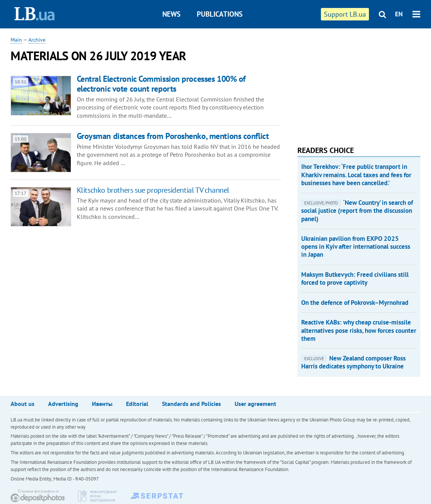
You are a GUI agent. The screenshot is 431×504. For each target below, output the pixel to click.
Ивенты (102, 404)
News (171, 14)
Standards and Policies (191, 404)
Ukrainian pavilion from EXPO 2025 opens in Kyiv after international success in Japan (356, 247)
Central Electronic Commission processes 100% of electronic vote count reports (161, 83)
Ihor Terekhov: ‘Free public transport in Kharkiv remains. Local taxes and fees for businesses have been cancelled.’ (356, 175)
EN (399, 14)
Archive (37, 40)
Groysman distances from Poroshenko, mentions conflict (173, 136)
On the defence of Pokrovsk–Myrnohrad (355, 303)
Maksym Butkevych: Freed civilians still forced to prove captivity (355, 279)
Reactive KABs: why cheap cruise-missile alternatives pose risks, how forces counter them (359, 330)
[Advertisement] (354, 83)
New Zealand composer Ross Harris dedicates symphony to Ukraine (353, 362)
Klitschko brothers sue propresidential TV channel (153, 190)
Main (16, 40)
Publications (220, 14)
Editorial (137, 404)
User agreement (255, 404)
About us (23, 404)
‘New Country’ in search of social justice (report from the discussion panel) (357, 211)
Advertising (63, 404)
